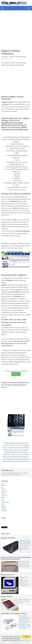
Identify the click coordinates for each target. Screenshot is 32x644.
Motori (3, 501)
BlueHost (23, 104)
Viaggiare (4, 509)
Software (3, 506)
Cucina (3, 489)
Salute (3, 504)
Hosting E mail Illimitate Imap (12, 457)
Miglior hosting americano (18, 56)
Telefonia (4, 507)
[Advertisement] (16, 29)
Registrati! (16, 374)
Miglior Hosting (9, 443)
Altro (3, 484)
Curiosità (3, 490)
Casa (2, 487)
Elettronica (4, 492)
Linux (3, 499)
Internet (3, 497)
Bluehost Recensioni (23, 461)
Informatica (5, 56)
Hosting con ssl (12, 459)
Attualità (3, 485)
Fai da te (3, 494)
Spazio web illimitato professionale (14, 448)
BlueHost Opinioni (17, 452)
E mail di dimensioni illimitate (20, 454)
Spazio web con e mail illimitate (20, 445)
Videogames (4, 511)
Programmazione (5, 502)
